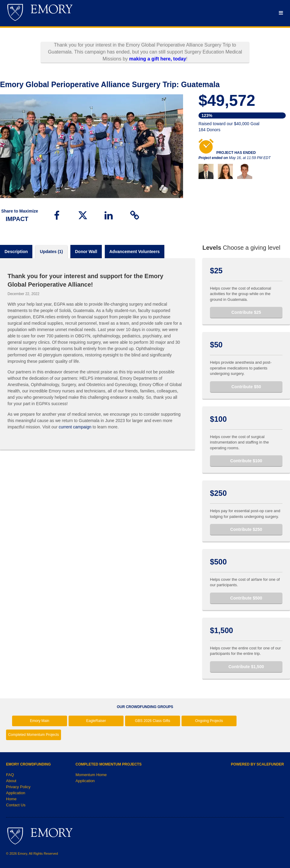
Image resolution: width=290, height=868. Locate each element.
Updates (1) (51, 252)
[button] (57, 215)
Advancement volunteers (135, 252)
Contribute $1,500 (246, 667)
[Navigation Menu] (281, 13)
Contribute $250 (246, 529)
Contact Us (16, 805)
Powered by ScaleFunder (257, 764)
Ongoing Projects (209, 721)
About (11, 781)
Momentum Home (91, 775)
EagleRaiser (96, 721)
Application (16, 793)
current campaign (75, 427)
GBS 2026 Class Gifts (153, 721)
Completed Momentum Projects (34, 735)
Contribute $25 (246, 312)
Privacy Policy (18, 787)
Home (11, 799)
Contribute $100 (246, 461)
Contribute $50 (246, 387)
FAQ (10, 775)
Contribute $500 (246, 598)
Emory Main (40, 721)
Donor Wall (86, 252)
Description (16, 252)
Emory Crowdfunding (28, 764)
